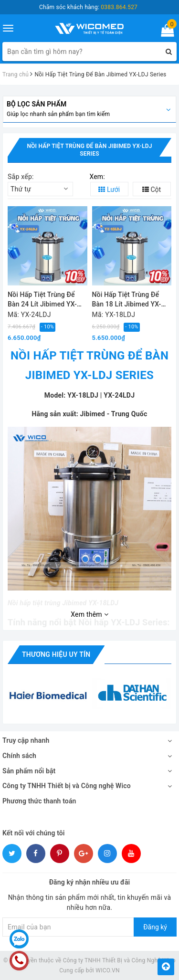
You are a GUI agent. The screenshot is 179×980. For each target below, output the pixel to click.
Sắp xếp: (21, 177)
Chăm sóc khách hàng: (88, 7)
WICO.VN (108, 970)
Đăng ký (155, 927)
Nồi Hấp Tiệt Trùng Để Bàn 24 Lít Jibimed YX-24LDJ (42, 300)
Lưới (109, 190)
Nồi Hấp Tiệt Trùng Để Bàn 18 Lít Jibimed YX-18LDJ (127, 300)
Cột (152, 190)
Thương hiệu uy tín (56, 654)
